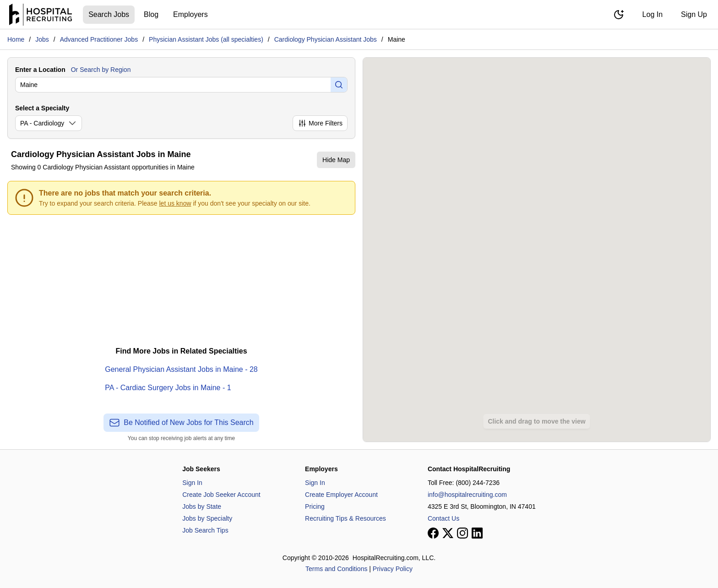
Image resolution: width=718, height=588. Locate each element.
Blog (151, 14)
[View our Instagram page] (462, 533)
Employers (190, 14)
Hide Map (336, 160)
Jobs (42, 39)
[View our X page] (448, 533)
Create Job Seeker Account (221, 495)
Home (16, 39)
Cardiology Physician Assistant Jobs (326, 39)
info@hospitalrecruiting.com (467, 495)
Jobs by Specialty (207, 518)
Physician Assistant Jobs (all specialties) (206, 39)
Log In (653, 14)
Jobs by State (202, 506)
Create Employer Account (341, 495)
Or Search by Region (101, 70)
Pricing (315, 506)
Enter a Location (40, 70)
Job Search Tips (205, 530)
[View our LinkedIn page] (477, 533)
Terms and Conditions (336, 569)
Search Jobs (109, 14)
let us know (175, 203)
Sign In (192, 483)
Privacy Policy (393, 569)
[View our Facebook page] (433, 533)
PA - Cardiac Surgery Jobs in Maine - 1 (168, 388)
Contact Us (443, 518)
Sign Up (694, 14)
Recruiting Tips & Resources (345, 518)
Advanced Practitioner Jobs (99, 39)
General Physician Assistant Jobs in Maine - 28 (181, 369)
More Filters (320, 123)
